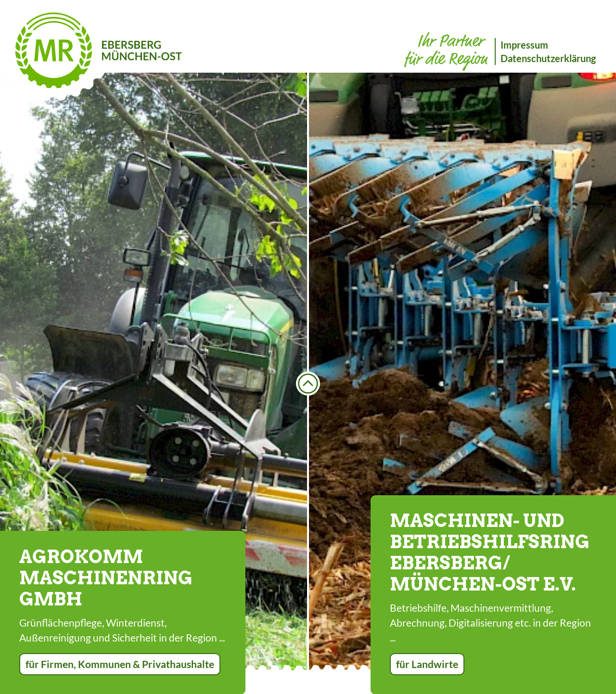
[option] (154, 372)
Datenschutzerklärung (548, 58)
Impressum (524, 45)
